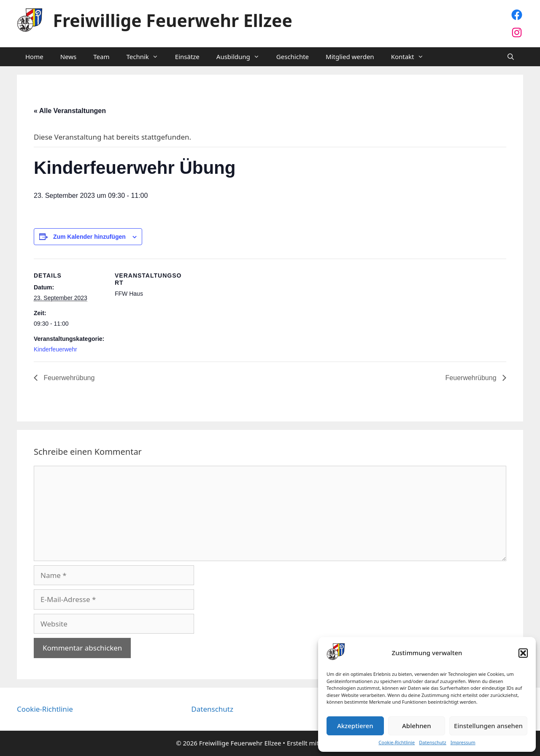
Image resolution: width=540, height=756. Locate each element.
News (69, 57)
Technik (146, 57)
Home (34, 57)
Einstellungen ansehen (488, 726)
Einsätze (187, 57)
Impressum (463, 742)
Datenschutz (432, 742)
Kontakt (412, 57)
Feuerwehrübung (68, 378)
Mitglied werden (350, 57)
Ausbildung (242, 57)
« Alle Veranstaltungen (70, 111)
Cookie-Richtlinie (397, 742)
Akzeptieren (355, 726)
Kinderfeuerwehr (55, 349)
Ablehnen (417, 726)
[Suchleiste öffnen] (511, 57)
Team (101, 57)
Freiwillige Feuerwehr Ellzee (173, 20)
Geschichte (293, 57)
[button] (523, 653)
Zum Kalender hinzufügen (89, 237)
